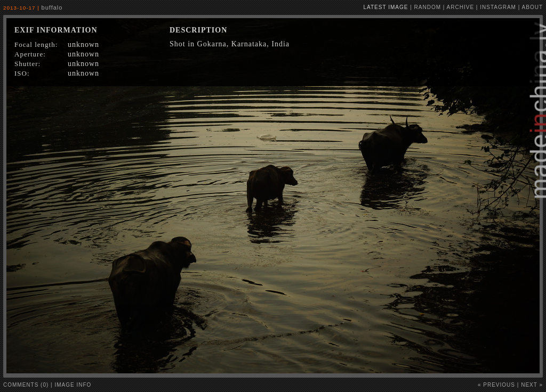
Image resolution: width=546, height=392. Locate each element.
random (428, 7)
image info (73, 385)
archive (460, 7)
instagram (498, 7)
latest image (386, 7)
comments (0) (26, 385)
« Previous (496, 385)
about (532, 7)
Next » (532, 385)
